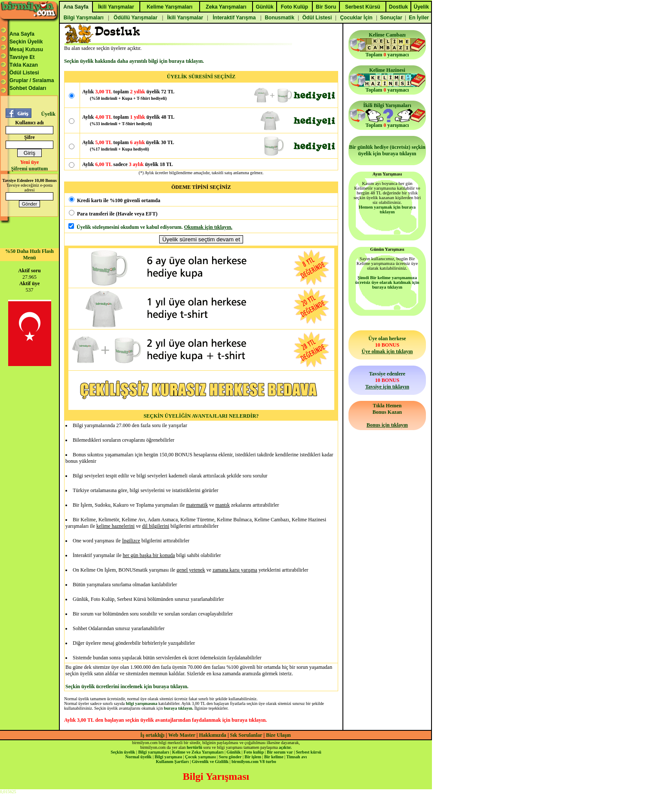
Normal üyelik (138, 757)
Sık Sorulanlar (246, 735)
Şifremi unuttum (29, 169)
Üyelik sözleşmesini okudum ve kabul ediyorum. (130, 227)
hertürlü (194, 747)
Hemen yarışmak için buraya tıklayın (387, 209)
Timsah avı (297, 757)
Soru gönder (230, 757)
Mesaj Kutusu (26, 49)
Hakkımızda (213, 735)
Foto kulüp (254, 752)
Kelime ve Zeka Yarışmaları (198, 752)
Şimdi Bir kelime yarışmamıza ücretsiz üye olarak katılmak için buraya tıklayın (387, 282)
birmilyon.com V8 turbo (254, 762)
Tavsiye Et (22, 57)
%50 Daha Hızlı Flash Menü (29, 254)
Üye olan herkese (387, 345)
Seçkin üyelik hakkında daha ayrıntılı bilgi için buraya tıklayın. (134, 61)
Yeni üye (30, 162)
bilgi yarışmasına (142, 703)
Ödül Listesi (24, 73)
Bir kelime (274, 757)
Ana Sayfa (22, 34)
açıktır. (285, 747)
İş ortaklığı (152, 735)
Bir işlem (253, 757)
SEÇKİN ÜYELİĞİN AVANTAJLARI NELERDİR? (201, 416)
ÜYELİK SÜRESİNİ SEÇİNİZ (201, 77)
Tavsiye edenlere (387, 380)
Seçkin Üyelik (26, 42)
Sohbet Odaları (28, 88)
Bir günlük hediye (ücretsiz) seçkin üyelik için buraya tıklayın (387, 150)
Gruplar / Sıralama (32, 80)
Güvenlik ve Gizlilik (210, 762)
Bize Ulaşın (278, 735)
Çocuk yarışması (200, 757)
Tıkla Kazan (24, 65)
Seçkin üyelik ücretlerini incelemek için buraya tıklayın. (127, 686)
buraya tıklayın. (179, 708)
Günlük (233, 752)
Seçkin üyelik (123, 752)
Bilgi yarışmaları (154, 752)
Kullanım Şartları (172, 762)
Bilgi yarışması (168, 757)
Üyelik (48, 114)
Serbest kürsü (309, 752)
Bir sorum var (280, 752)
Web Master (182, 735)
